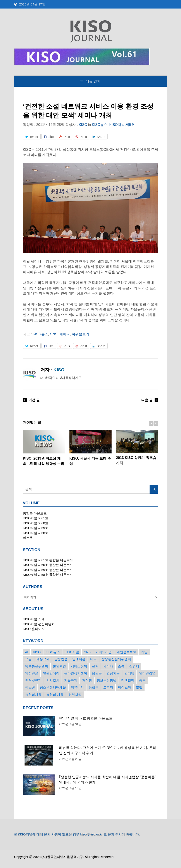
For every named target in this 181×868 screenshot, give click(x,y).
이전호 (28, 538)
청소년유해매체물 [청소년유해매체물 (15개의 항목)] (53, 687)
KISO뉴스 (100, 125)
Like (49, 137)
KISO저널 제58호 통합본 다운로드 (48, 575)
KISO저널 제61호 (36, 518)
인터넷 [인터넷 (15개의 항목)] (129, 673)
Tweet (32, 137)
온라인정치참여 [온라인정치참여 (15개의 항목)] (76, 673)
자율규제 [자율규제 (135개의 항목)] (71, 680)
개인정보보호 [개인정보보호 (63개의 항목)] (126, 652)
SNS (54, 334)
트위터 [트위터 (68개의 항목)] (108, 687)
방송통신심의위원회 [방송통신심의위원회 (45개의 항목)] (116, 659)
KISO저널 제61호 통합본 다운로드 (48, 560)
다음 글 (147, 400)
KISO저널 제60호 (36, 523)
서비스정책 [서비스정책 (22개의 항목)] (79, 666)
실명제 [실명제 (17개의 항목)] (134, 666)
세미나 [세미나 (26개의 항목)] (108, 666)
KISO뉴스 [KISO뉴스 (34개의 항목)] (53, 652)
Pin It (81, 137)
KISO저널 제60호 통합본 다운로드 (48, 565)
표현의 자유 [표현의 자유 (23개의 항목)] (55, 695)
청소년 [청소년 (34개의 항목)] (30, 687)
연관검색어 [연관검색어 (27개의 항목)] (51, 673)
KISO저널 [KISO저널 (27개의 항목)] (72, 652)
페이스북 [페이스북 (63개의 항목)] (124, 687)
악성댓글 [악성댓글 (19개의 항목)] (32, 673)
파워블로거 (81, 334)
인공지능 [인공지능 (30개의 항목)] (113, 673)
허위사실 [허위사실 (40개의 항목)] (75, 695)
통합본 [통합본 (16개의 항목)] (94, 687)
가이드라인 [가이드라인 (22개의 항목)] (104, 652)
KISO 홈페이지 (34, 629)
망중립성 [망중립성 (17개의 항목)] (61, 659)
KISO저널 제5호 (122, 125)
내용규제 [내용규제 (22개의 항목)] (43, 659)
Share (99, 137)
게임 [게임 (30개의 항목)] (144, 652)
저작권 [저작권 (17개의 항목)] (87, 680)
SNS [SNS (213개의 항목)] (87, 652)
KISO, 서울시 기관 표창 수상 (90, 448)
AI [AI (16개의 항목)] (27, 652)
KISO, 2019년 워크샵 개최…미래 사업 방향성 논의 (44, 448)
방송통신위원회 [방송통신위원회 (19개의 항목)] (37, 666)
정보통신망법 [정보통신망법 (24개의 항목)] (107, 680)
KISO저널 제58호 (36, 533)
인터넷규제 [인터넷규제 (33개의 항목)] (33, 680)
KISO (83, 125)
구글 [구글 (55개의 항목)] (28, 659)
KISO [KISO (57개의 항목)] (37, 652)
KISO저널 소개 (34, 619)
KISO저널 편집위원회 (39, 624)
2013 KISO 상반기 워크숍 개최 (137, 447)
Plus (65, 137)
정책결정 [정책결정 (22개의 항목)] (128, 680)
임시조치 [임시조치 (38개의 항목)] (53, 680)
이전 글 (34, 400)
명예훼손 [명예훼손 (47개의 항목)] (79, 659)
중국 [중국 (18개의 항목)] (142, 680)
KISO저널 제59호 (36, 528)
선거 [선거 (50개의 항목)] (95, 666)
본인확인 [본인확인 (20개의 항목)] (59, 666)
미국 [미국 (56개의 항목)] (93, 659)
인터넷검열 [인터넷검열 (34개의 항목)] (147, 673)
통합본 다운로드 (35, 513)
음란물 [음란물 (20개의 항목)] (97, 673)
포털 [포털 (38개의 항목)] (139, 687)
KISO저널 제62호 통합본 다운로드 (86, 718)
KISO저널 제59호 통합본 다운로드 (48, 570)
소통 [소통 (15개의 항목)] (121, 666)
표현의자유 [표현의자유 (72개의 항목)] (33, 695)
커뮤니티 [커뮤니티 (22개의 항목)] (77, 687)
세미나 (65, 334)
